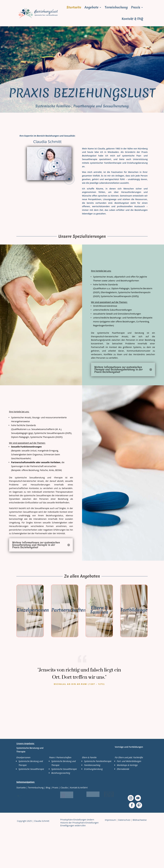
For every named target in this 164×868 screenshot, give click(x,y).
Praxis (136, 7)
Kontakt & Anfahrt (79, 788)
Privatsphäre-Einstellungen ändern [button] (77, 820)
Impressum (110, 820)
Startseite (74, 7)
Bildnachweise (140, 820)
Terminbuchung (116, 7)
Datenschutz (124, 820)
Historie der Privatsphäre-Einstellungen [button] (79, 823)
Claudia (64, 788)
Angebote (91, 7)
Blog (48, 788)
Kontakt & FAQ (132, 19)
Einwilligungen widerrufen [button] (73, 825)
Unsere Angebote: (25, 743)
